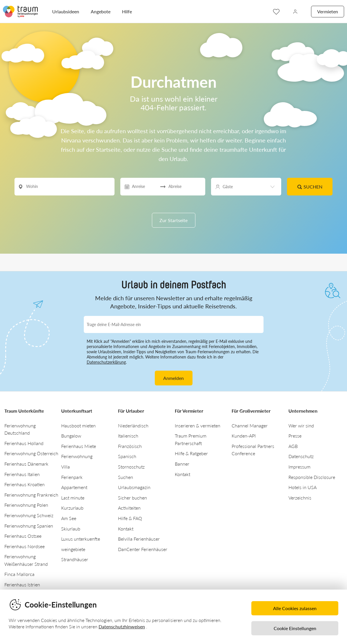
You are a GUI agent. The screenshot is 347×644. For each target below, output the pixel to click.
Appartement (74, 487)
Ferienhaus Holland (24, 443)
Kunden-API (244, 436)
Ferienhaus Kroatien (24, 484)
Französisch (130, 446)
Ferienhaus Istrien (22, 584)
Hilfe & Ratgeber (191, 453)
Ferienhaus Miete (79, 446)
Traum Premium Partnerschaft (191, 439)
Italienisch (128, 436)
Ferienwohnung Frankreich (31, 495)
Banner (182, 464)
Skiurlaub (71, 529)
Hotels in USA (303, 487)
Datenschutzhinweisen (122, 626)
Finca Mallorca (19, 574)
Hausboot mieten (78, 426)
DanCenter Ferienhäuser (143, 549)
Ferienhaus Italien (22, 474)
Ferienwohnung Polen (26, 505)
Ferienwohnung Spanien (29, 526)
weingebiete (73, 549)
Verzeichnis (300, 498)
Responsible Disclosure (312, 477)
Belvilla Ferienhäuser (139, 539)
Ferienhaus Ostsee (23, 536)
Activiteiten (129, 508)
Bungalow (71, 436)
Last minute (73, 498)
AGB (293, 446)
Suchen (310, 187)
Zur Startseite (173, 220)
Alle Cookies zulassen (295, 608)
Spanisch (127, 456)
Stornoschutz (131, 467)
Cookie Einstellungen (295, 628)
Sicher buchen (132, 498)
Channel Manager (250, 426)
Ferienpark (72, 477)
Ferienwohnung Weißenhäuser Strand (26, 560)
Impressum (299, 467)
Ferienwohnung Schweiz (29, 515)
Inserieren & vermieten (198, 426)
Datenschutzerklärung (106, 362)
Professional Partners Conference (253, 450)
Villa (66, 467)
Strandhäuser (75, 559)
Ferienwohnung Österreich (31, 453)
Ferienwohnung (77, 456)
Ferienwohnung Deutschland (20, 429)
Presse (295, 436)
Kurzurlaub (72, 508)
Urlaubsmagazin (134, 487)
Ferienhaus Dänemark (26, 464)
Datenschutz (301, 456)
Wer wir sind (301, 426)
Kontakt (126, 529)
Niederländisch (133, 426)
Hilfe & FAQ (130, 518)
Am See (69, 518)
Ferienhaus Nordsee (24, 546)
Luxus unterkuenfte (81, 539)
